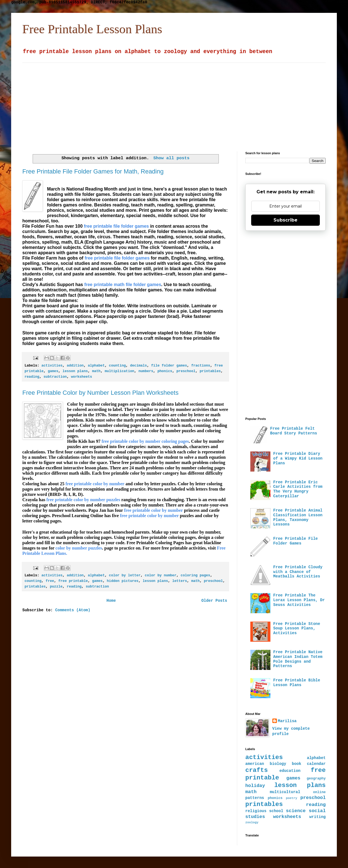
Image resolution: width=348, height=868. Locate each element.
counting (117, 366)
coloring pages (195, 576)
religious (256, 811)
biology (278, 764)
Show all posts (171, 158)
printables (210, 371)
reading (32, 377)
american (255, 764)
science (296, 811)
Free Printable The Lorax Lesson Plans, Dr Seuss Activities (299, 600)
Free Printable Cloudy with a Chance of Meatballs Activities (298, 572)
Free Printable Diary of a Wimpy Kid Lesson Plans (298, 458)
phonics (165, 371)
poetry (292, 798)
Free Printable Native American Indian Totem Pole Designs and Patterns (298, 659)
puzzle (56, 587)
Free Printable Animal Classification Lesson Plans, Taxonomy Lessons (298, 517)
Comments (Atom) (73, 610)
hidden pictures (123, 581)
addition (75, 366)
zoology (252, 822)
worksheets (81, 377)
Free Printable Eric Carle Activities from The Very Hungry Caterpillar (298, 489)
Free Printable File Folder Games (296, 541)
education (290, 771)
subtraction (55, 377)
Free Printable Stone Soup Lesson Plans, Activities (297, 629)
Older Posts (214, 601)
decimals (138, 366)
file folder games (169, 366)
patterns (255, 798)
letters (180, 581)
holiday (255, 786)
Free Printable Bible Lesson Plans (297, 683)
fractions (201, 366)
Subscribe (285, 220)
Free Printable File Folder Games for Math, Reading (93, 171)
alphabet (96, 366)
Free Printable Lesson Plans (92, 29)
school (276, 811)
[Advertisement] (154, 102)
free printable (73, 581)
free (50, 581)
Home (111, 601)
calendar (316, 764)
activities (52, 366)
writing (317, 817)
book (297, 764)
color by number (161, 576)
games (53, 371)
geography (316, 779)
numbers (146, 371)
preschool (186, 371)
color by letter (125, 576)
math (96, 371)
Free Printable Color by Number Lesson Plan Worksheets (100, 393)
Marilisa (287, 721)
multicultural (285, 792)
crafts (257, 770)
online (319, 792)
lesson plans (75, 371)
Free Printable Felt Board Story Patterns (294, 431)
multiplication (119, 371)
